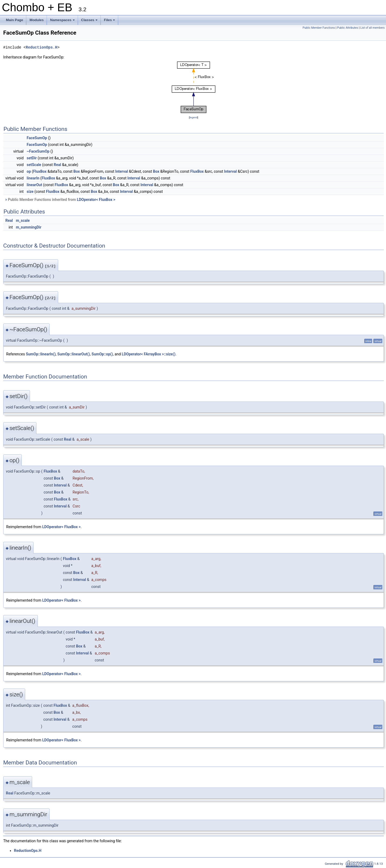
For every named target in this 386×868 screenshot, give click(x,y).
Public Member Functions (319, 28)
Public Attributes (348, 28)
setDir (32, 158)
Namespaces (63, 21)
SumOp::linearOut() (74, 354)
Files (110, 21)
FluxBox (40, 171)
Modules (37, 20)
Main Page (14, 20)
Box (77, 171)
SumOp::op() (102, 354)
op (29, 171)
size (30, 192)
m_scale (23, 220)
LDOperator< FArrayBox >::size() (149, 354)
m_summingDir (29, 227)
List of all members (372, 28)
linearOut (35, 185)
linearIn (33, 178)
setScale (34, 165)
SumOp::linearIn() (41, 354)
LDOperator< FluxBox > (96, 200)
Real (57, 165)
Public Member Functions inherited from (60, 200)
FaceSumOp (37, 138)
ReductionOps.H (42, 47)
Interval (122, 171)
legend (193, 117)
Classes (90, 21)
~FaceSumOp (38, 151)
